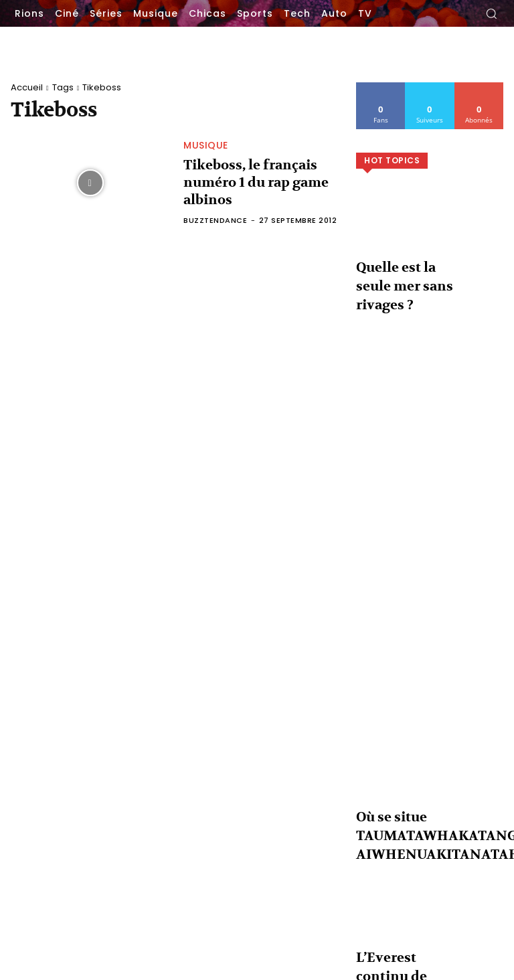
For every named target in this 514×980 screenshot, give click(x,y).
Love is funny (258, 830)
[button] (491, 13)
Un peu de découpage (273, 901)
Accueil (27, 87)
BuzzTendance (215, 208)
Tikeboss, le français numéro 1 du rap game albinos (261, 182)
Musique (206, 157)
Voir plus (430, 738)
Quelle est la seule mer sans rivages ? (462, 836)
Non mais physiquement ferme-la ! (299, 881)
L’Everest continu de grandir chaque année (464, 940)
